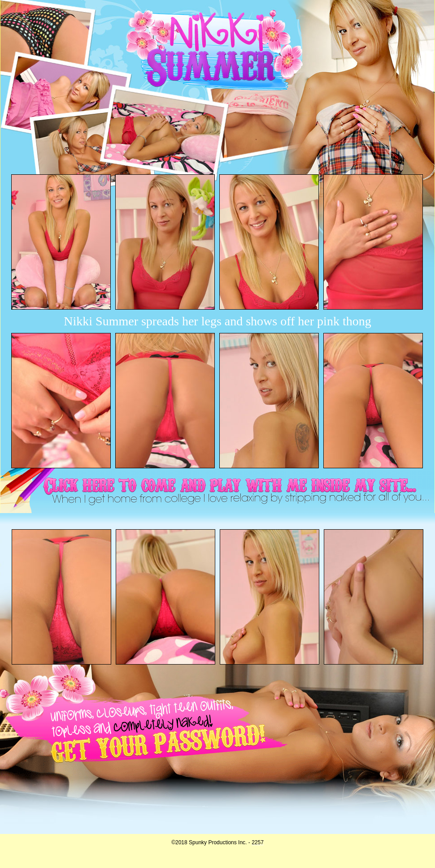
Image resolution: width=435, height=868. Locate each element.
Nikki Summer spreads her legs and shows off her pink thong (217, 321)
